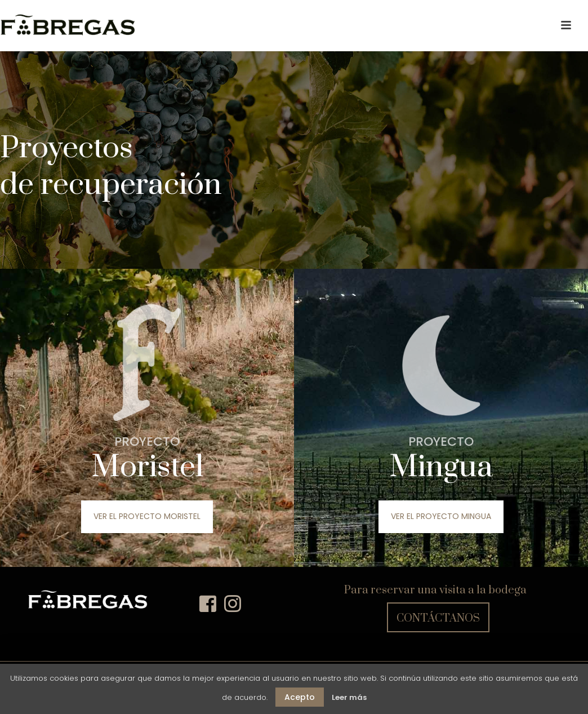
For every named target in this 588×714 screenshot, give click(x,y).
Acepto (300, 697)
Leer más (349, 697)
